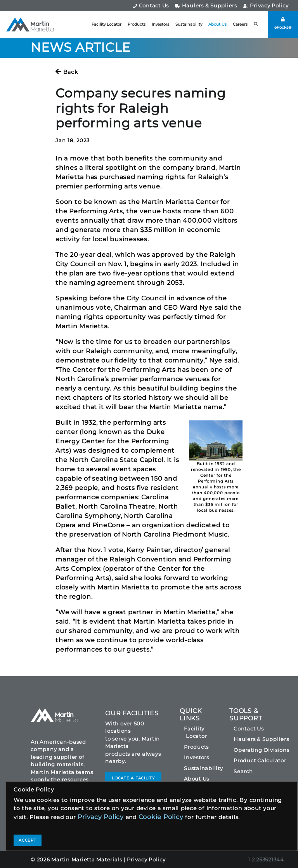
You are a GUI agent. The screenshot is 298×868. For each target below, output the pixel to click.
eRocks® (283, 24)
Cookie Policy (161, 817)
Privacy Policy (266, 5)
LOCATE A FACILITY (133, 778)
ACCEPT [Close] (28, 840)
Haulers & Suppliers (206, 5)
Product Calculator (260, 760)
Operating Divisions (261, 750)
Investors (160, 24)
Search (243, 771)
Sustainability (189, 24)
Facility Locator (107, 24)
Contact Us (151, 5)
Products (137, 24)
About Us (217, 24)
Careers (240, 24)
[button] (256, 24)
